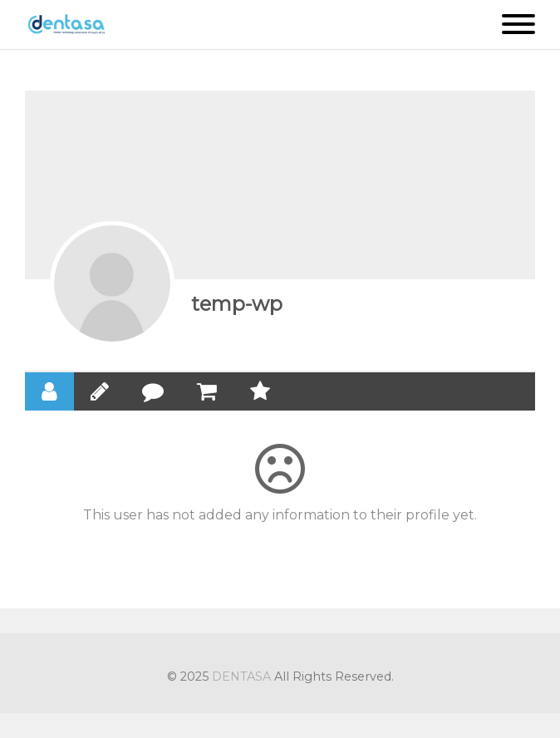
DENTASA (241, 676)
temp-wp (237, 304)
